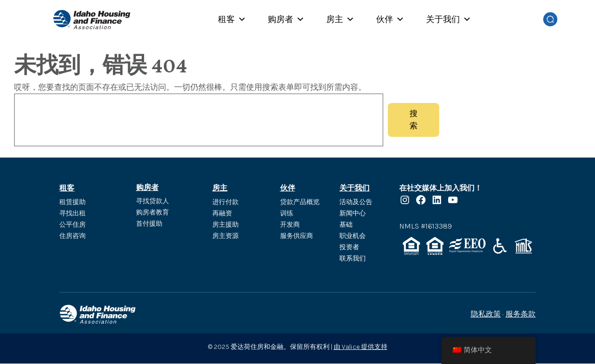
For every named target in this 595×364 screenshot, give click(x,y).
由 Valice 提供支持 (361, 347)
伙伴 (390, 19)
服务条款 (521, 314)
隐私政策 (486, 314)
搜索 (414, 120)
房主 (340, 19)
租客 (232, 19)
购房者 (286, 19)
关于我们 (449, 19)
